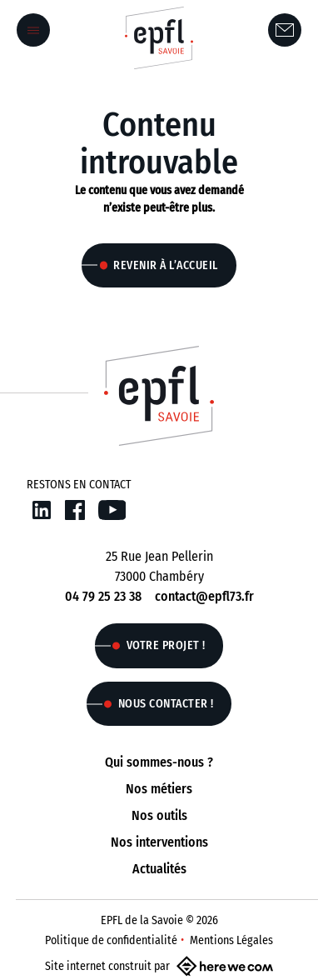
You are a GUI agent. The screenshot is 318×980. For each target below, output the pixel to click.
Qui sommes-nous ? (159, 762)
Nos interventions (159, 842)
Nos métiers (159, 789)
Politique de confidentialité (111, 940)
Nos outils (159, 815)
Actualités (159, 869)
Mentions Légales (231, 940)
